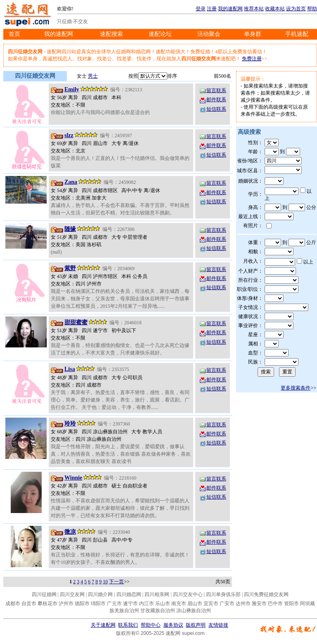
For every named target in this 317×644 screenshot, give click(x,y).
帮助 (312, 9)
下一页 (116, 582)
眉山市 (195, 604)
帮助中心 (151, 625)
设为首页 (296, 9)
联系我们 (128, 625)
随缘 (70, 229)
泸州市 (66, 604)
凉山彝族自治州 (194, 611)
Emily (72, 89)
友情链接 (218, 625)
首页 (14, 34)
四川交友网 (72, 594)
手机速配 (297, 34)
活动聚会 (209, 34)
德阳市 (82, 604)
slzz (69, 135)
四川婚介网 (100, 594)
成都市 (13, 604)
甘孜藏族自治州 (158, 611)
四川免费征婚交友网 (266, 594)
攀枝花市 (47, 604)
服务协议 (173, 625)
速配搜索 (111, 34)
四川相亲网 (157, 594)
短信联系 (213, 109)
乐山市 (163, 604)
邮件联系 (213, 100)
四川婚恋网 (129, 594)
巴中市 (275, 604)
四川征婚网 (44, 594)
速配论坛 (160, 34)
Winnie (73, 478)
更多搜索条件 (296, 388)
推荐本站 (254, 9)
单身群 (253, 34)
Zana (71, 182)
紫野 (70, 268)
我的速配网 (230, 9)
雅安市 (259, 604)
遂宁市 (130, 604)
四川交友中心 (188, 594)
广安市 (227, 604)
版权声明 (196, 625)
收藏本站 (275, 9)
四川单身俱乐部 (223, 594)
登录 (201, 9)
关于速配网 (103, 625)
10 (105, 582)
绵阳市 (98, 604)
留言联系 (213, 90)
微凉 (70, 532)
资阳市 (291, 604)
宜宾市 (211, 604)
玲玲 (70, 424)
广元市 (114, 604)
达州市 (243, 604)
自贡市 (29, 604)
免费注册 (252, 59)
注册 (212, 9)
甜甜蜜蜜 (76, 322)
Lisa (70, 369)
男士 (93, 76)
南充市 (179, 604)
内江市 (147, 604)
